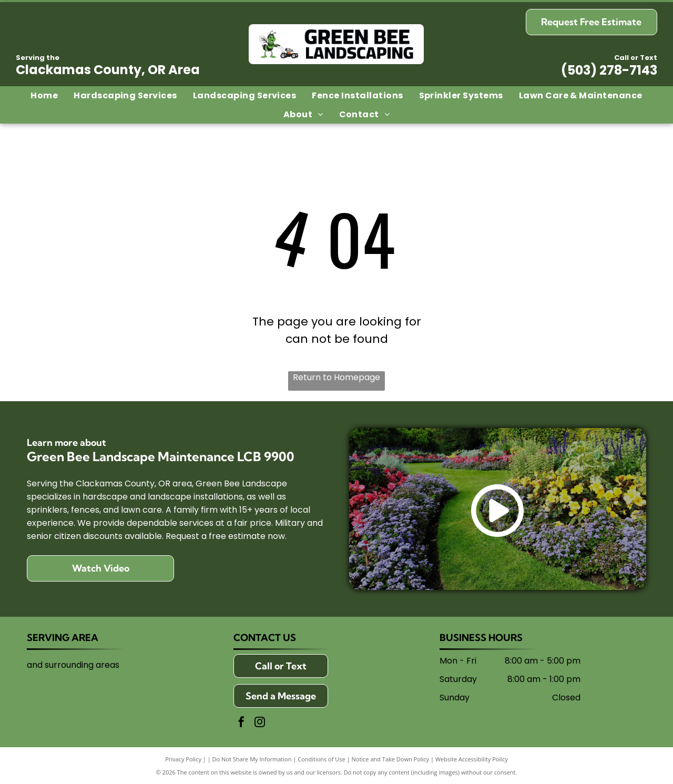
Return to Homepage (336, 377)
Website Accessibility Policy (472, 759)
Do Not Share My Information (252, 759)
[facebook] (241, 723)
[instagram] (260, 723)
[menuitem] (44, 95)
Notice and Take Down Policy (391, 759)
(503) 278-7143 (609, 70)
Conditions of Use (322, 759)
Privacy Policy (183, 759)
